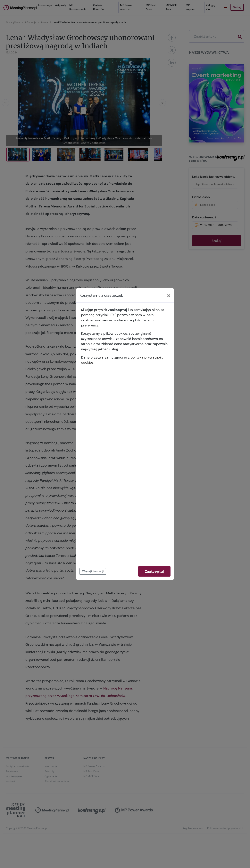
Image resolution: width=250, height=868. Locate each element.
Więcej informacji (93, 571)
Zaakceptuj (154, 571)
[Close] (169, 295)
